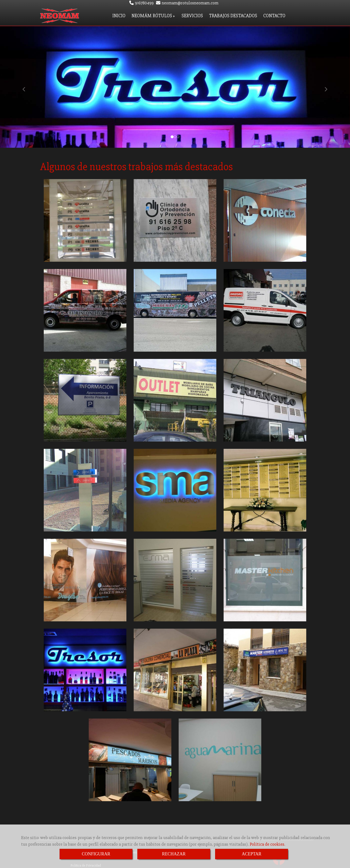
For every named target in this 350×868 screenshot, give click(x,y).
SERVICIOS (192, 15)
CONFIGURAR (96, 854)
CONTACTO (274, 15)
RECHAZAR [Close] (174, 854)
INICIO (119, 15)
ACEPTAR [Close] (252, 854)
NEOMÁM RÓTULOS (153, 15)
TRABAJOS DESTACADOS (233, 15)
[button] (26, 86)
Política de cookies (267, 844)
